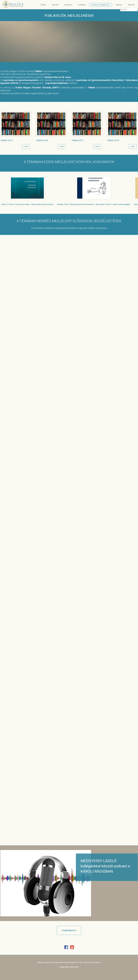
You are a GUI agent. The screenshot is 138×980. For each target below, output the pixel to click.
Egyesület (55, 5)
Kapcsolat (131, 5)
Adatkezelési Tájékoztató (69, 967)
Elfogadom (118, 974)
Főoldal (43, 5)
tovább (26, 146)
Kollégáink (82, 5)
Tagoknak (119, 5)
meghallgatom (69, 930)
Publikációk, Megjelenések (101, 5)
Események (68, 5)
